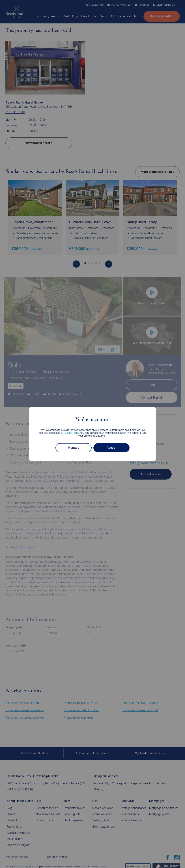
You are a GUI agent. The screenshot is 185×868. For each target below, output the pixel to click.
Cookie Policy (72, 433)
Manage (74, 448)
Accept (112, 448)
